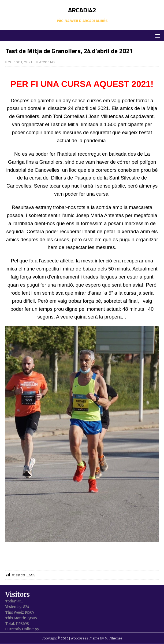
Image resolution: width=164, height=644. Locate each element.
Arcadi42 (47, 62)
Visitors (18, 594)
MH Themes (114, 638)
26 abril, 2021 (20, 62)
